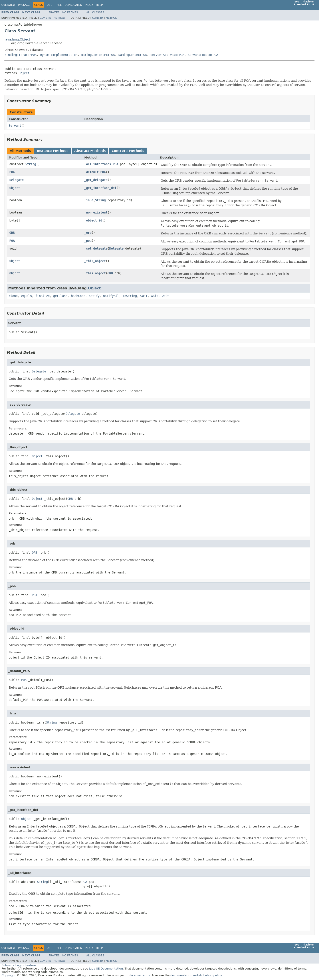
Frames (54, 12)
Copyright (9, 975)
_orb (88, 233)
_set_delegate (96, 248)
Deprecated (73, 5)
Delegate (16, 180)
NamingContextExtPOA (98, 55)
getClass (60, 296)
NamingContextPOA (133, 55)
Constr (45, 18)
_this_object (95, 261)
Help (99, 5)
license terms (140, 975)
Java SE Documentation (106, 969)
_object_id (93, 220)
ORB (12, 233)
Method (59, 18)
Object (24, 73)
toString (130, 296)
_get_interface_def (100, 188)
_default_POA (95, 172)
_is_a (89, 200)
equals (26, 296)
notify (94, 296)
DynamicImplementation (59, 55)
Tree (58, 5)
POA (115, 164)
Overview (8, 5)
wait (144, 296)
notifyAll (111, 296)
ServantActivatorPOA (167, 55)
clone (13, 296)
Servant (15, 126)
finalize (42, 296)
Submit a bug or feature (19, 965)
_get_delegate (96, 180)
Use (49, 5)
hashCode (78, 296)
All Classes (95, 12)
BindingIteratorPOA (20, 55)
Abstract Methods (90, 151)
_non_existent (96, 212)
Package (24, 5)
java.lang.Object (17, 39)
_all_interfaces (98, 164)
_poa (88, 241)
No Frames (70, 12)
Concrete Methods (128, 151)
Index (89, 5)
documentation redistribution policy (196, 975)
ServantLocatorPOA (203, 55)
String (31, 164)
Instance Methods (53, 151)
